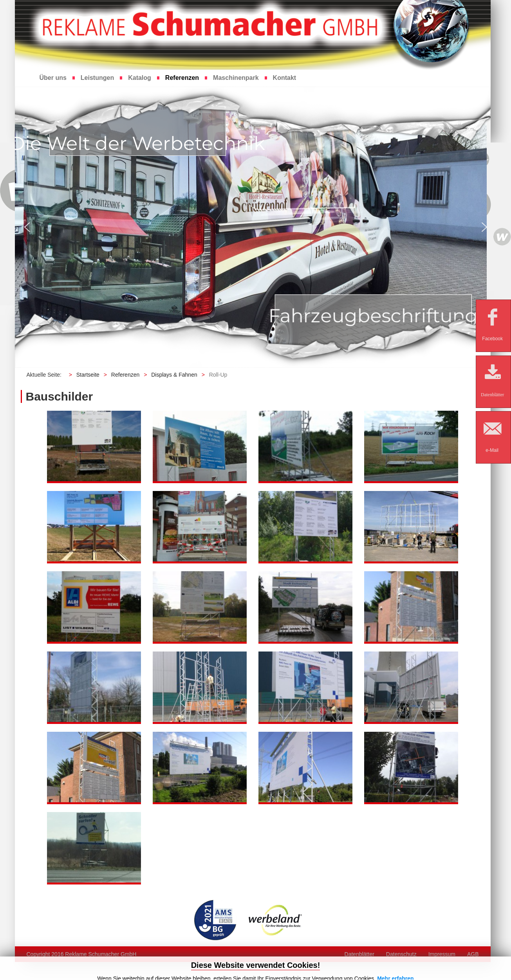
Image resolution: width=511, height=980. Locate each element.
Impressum (442, 954)
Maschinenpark (236, 78)
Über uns (53, 78)
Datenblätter (359, 954)
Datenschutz (401, 954)
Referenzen (182, 78)
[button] (27, 227)
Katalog (140, 78)
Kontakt (285, 78)
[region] (256, 227)
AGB (473, 954)
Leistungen (97, 78)
